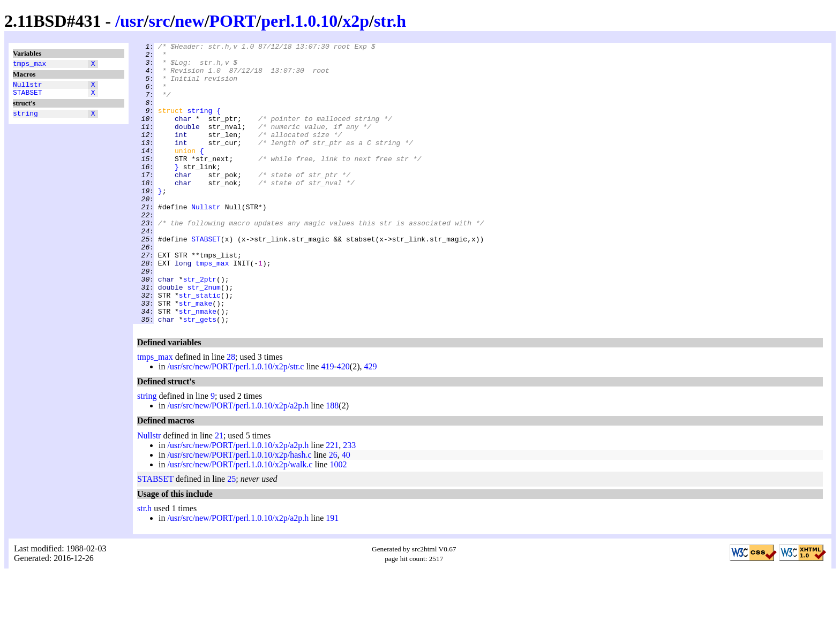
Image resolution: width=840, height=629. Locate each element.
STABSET (28, 97)
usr (132, 21)
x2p (356, 21)
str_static (200, 346)
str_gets (200, 375)
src (159, 21)
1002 (338, 521)
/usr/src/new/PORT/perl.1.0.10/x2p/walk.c (240, 521)
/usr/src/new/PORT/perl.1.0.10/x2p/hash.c (239, 511)
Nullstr (28, 87)
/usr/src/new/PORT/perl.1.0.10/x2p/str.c (235, 423)
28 (231, 413)
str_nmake (198, 366)
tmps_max (29, 65)
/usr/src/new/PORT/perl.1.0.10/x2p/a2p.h (238, 462)
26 (333, 511)
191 (332, 574)
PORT (233, 21)
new (190, 21)
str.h (390, 21)
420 (343, 423)
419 (327, 423)
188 (332, 462)
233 (349, 501)
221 (332, 501)
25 (231, 535)
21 (219, 492)
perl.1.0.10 (299, 21)
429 (370, 423)
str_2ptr (200, 327)
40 (346, 511)
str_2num (204, 337)
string (25, 119)
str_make (196, 356)
